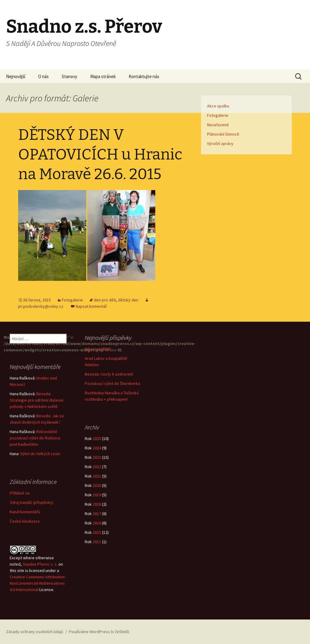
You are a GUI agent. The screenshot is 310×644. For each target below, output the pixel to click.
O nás (43, 76)
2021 (97, 476)
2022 (97, 467)
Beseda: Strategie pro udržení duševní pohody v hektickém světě (36, 400)
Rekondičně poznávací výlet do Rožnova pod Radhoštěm (35, 438)
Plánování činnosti (223, 134)
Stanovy (69, 76)
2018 (97, 504)
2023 (97, 457)
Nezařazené (218, 125)
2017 (97, 514)
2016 (97, 523)
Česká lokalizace (25, 521)
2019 (97, 495)
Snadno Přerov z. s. (40, 564)
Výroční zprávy (220, 143)
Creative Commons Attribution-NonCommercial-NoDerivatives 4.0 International (38, 583)
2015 (97, 532)
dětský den (128, 300)
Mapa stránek (103, 76)
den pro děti (105, 300)
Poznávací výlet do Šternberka (112, 383)
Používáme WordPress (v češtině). (99, 632)
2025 (97, 439)
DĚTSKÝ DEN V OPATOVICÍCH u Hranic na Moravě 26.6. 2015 (100, 154)
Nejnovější (16, 76)
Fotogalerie (72, 300)
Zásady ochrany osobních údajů (35, 632)
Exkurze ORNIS (98, 349)
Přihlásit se (20, 493)
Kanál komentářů (25, 512)
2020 (97, 485)
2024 (97, 448)
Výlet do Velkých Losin (40, 454)
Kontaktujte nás (144, 76)
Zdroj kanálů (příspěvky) (31, 502)
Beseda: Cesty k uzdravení (109, 374)
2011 (97, 542)
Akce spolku (218, 106)
